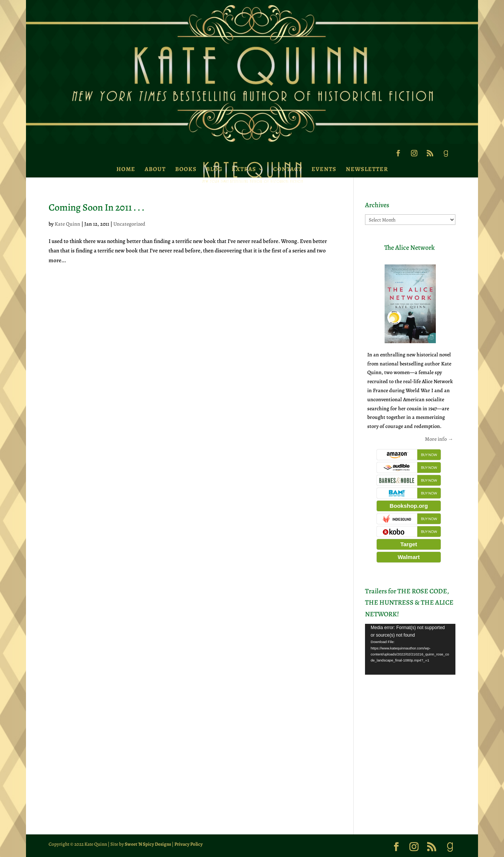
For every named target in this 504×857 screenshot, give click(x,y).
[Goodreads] (446, 156)
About (155, 169)
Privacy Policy (189, 844)
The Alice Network (409, 247)
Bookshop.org (409, 506)
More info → (439, 439)
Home (126, 169)
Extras (244, 169)
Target (409, 544)
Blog (214, 169)
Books (186, 169)
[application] (410, 649)
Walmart (409, 557)
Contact (288, 169)
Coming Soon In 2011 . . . (97, 207)
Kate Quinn (67, 224)
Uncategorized (129, 224)
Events (324, 169)
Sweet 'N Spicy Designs (148, 844)
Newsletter (367, 169)
